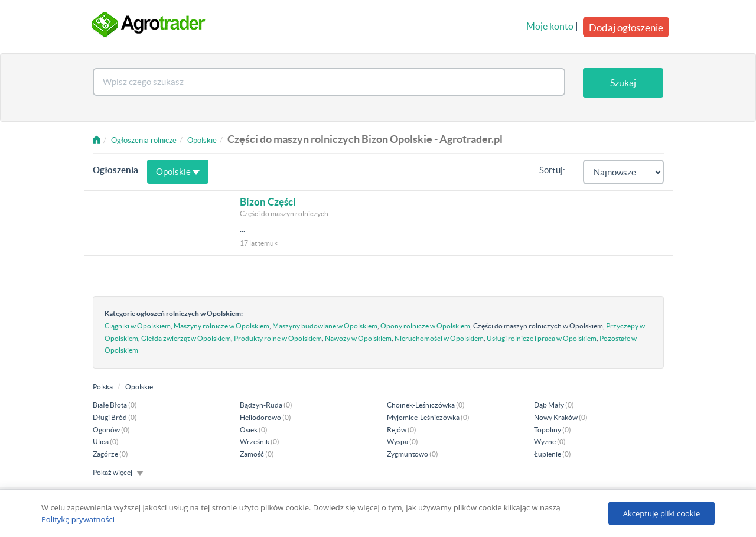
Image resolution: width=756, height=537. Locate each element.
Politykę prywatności (78, 519)
